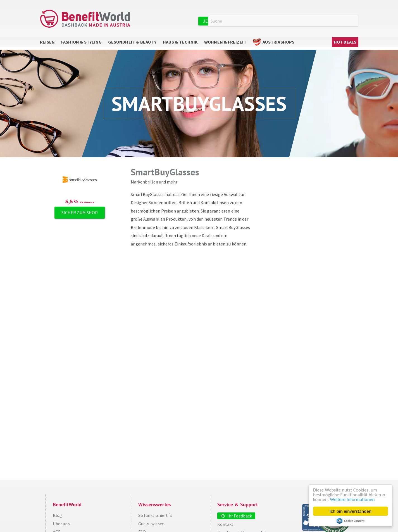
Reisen (47, 42)
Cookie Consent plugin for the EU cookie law (351, 521)
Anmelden (294, 21)
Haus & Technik (180, 42)
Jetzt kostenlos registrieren (237, 21)
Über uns (61, 524)
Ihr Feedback (240, 516)
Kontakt (226, 524)
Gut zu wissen (151, 524)
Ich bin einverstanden (351, 511)
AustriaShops (278, 42)
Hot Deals (345, 42)
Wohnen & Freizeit (225, 42)
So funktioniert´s (155, 515)
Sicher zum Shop (80, 213)
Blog (57, 515)
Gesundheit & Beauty (132, 42)
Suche (355, 21)
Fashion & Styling (81, 42)
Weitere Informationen (352, 499)
